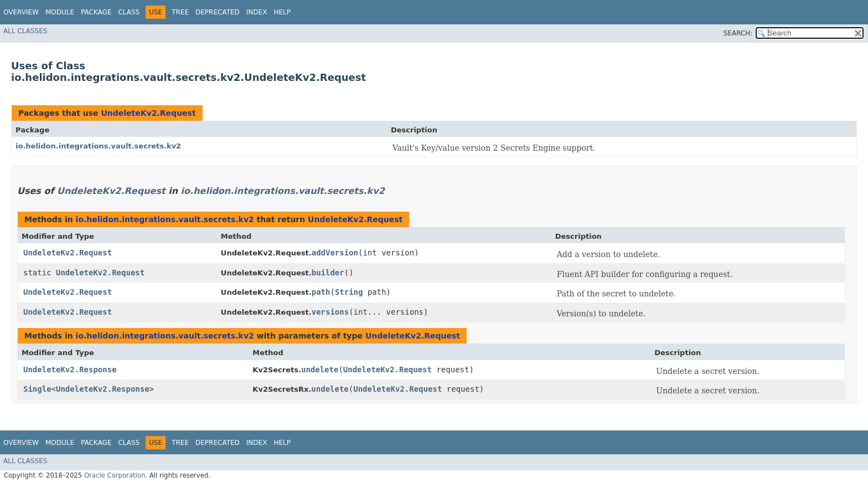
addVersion (335, 253)
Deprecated (218, 12)
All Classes (25, 31)
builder (328, 273)
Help (282, 12)
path (321, 292)
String (349, 292)
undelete (320, 370)
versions (330, 312)
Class (129, 12)
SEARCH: (738, 33)
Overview (21, 12)
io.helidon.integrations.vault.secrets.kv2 (98, 146)
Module (60, 12)
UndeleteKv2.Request (148, 113)
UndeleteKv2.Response (70, 370)
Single (37, 389)
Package (96, 12)
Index (257, 12)
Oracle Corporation (115, 475)
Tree (180, 12)
